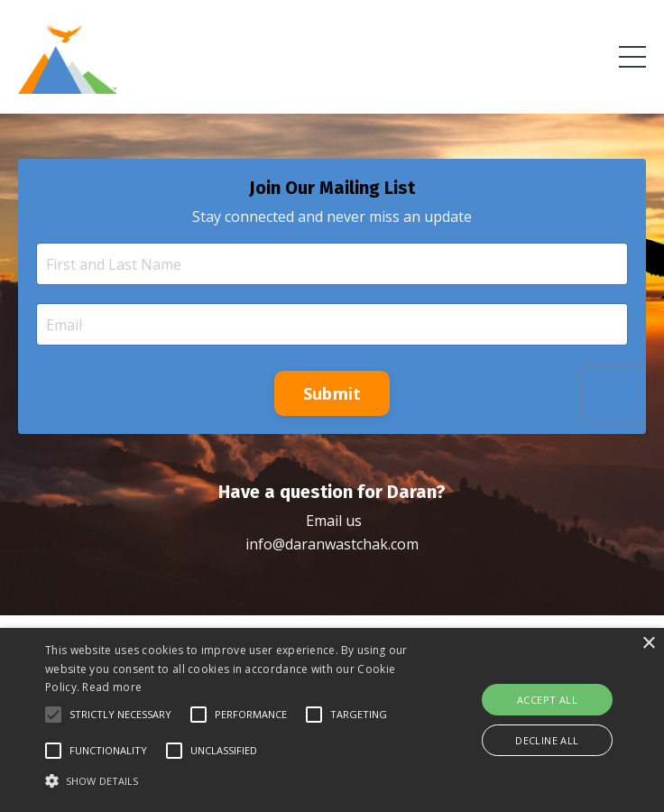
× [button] (648, 644)
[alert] (332, 720)
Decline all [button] (547, 740)
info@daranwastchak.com (332, 544)
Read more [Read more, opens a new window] (112, 687)
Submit (332, 393)
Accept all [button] (547, 700)
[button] (53, 715)
